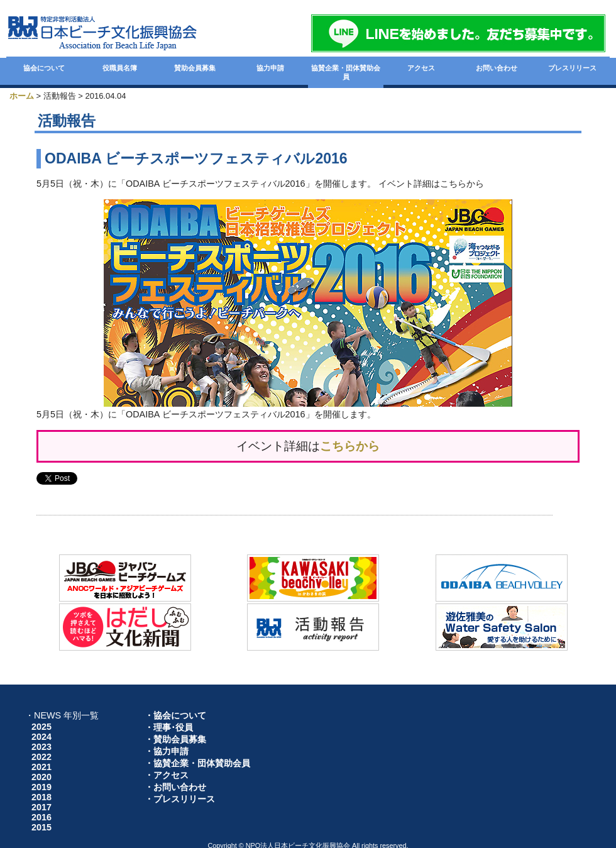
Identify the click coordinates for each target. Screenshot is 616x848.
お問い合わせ (497, 68)
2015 (41, 827)
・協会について (175, 715)
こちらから (350, 446)
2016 (41, 817)
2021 (41, 767)
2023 (41, 747)
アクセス (421, 68)
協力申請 (270, 68)
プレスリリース (572, 68)
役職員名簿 (120, 68)
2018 (41, 797)
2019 (41, 787)
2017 (41, 807)
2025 (41, 727)
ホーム (22, 96)
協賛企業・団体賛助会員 (346, 72)
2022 (41, 757)
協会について (44, 68)
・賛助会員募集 (175, 739)
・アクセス (167, 775)
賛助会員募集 (195, 68)
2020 (41, 777)
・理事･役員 (169, 727)
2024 (41, 737)
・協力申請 (167, 751)
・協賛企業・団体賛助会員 (197, 763)
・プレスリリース (180, 799)
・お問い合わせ (175, 787)
